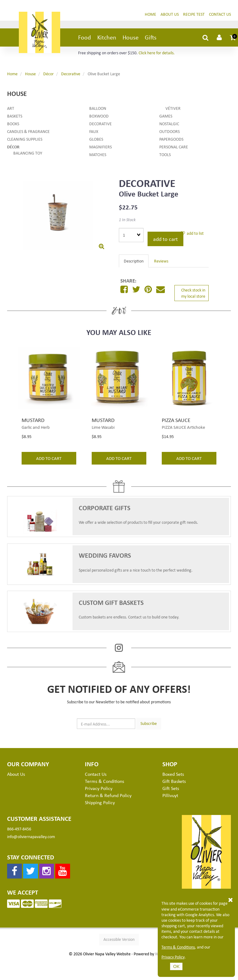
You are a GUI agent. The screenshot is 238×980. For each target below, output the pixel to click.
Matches (98, 155)
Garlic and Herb (36, 428)
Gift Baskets (174, 782)
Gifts (151, 38)
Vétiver (173, 109)
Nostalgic (169, 124)
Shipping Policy (100, 803)
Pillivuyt (170, 796)
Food (85, 38)
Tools (165, 155)
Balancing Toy (28, 154)
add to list (192, 234)
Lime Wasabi (103, 428)
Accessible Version (119, 940)
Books (13, 124)
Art (11, 109)
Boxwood (99, 117)
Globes (96, 140)
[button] (234, 38)
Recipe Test (194, 15)
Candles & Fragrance (28, 132)
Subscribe (149, 724)
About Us (170, 15)
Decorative (71, 74)
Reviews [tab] (161, 262)
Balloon (98, 109)
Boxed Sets (173, 775)
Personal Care (174, 148)
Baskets (15, 117)
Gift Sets (171, 789)
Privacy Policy (173, 957)
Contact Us (220, 15)
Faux (94, 132)
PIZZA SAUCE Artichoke (183, 428)
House (131, 38)
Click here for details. (157, 54)
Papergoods (171, 140)
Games (166, 117)
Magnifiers (100, 148)
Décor (48, 74)
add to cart (165, 240)
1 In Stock (127, 220)
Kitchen (107, 38)
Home (150, 15)
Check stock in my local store (193, 294)
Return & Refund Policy (108, 796)
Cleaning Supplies (25, 140)
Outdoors (169, 132)
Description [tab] (134, 262)
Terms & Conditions (178, 947)
